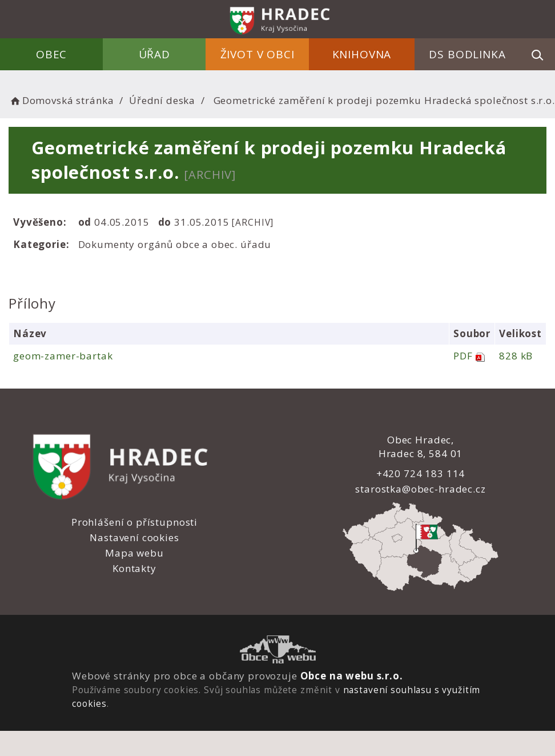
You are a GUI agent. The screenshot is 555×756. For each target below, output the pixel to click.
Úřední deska (162, 100)
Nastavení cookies (134, 537)
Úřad (155, 54)
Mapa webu (134, 553)
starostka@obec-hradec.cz (420, 489)
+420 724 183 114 (420, 473)
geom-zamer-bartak (63, 356)
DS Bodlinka (467, 54)
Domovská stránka (61, 100)
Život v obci (258, 54)
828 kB (515, 356)
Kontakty (134, 568)
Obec (53, 54)
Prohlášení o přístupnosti (134, 522)
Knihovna (362, 54)
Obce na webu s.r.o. (351, 676)
